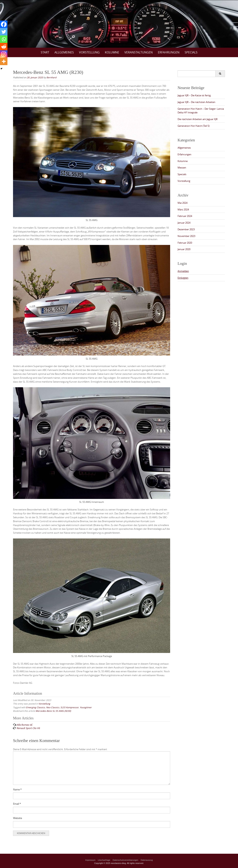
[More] (4, 61)
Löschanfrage (104, 860)
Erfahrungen (169, 52)
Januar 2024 (184, 223)
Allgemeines (64, 52)
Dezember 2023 (186, 229)
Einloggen (183, 278)
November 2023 (186, 236)
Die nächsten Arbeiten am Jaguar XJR (198, 119)
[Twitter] (4, 32)
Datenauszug (147, 860)
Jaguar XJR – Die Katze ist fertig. (194, 95)
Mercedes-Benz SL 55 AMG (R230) (53, 711)
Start (45, 52)
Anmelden (183, 271)
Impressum (90, 860)
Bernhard (51, 77)
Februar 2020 (185, 243)
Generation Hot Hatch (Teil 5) (194, 126)
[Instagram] (4, 54)
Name (17, 790)
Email (17, 804)
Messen (182, 168)
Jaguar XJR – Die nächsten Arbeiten (196, 102)
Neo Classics (53, 707)
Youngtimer (86, 707)
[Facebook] (4, 24)
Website (17, 818)
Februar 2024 (185, 216)
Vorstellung (89, 52)
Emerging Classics (36, 707)
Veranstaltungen (139, 52)
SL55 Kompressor (70, 707)
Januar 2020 (184, 249)
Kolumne (112, 52)
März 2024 (183, 209)
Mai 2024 (182, 203)
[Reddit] (4, 47)
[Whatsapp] (4, 39)
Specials (191, 52)
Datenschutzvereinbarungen (126, 860)
